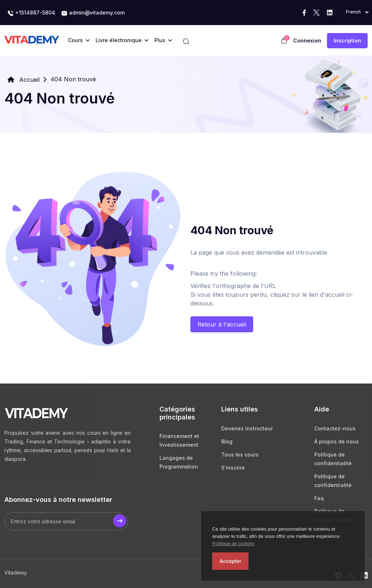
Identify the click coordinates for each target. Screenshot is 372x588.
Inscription (347, 40)
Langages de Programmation (179, 462)
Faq (319, 498)
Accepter (230, 561)
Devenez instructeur (247, 428)
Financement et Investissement (179, 440)
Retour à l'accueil (222, 324)
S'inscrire (233, 468)
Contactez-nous (335, 428)
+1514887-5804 (31, 13)
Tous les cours (240, 455)
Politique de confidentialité (333, 459)
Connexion (307, 40)
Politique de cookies (233, 544)
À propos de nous (337, 441)
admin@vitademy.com (93, 13)
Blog (227, 441)
